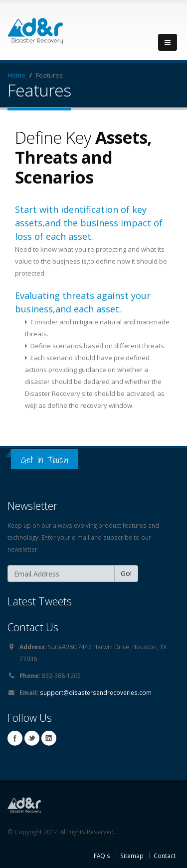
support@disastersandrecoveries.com (96, 692)
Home (16, 75)
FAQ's (102, 856)
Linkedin (49, 738)
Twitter (32, 738)
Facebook (15, 738)
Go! (126, 573)
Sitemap (132, 856)
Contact (165, 856)
